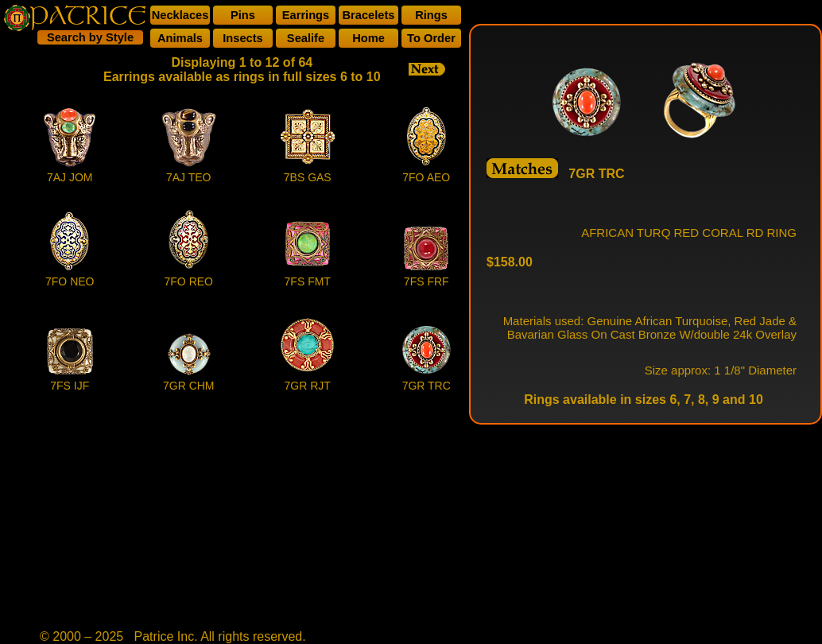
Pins (243, 15)
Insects (243, 38)
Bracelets (369, 15)
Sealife (306, 38)
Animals (180, 38)
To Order (431, 38)
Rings (431, 15)
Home (368, 38)
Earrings (306, 15)
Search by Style (90, 37)
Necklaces (180, 15)
